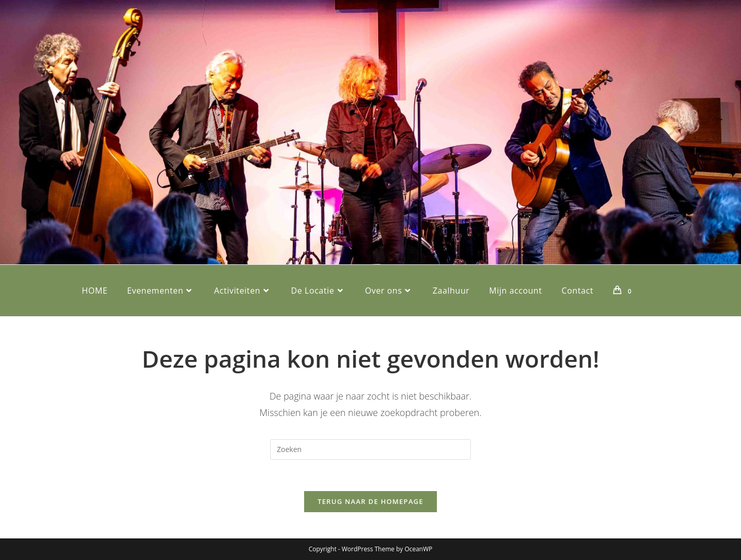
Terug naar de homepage (370, 501)
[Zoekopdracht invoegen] (370, 449)
